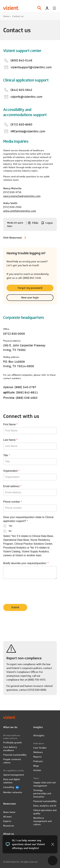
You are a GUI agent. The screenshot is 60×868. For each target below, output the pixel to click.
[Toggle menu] (54, 8)
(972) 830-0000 (14, 334)
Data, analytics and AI (45, 806)
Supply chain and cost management (45, 784)
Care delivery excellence (10, 749)
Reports (37, 757)
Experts (7, 821)
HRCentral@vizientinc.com (28, 131)
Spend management (14, 775)
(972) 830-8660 (21, 124)
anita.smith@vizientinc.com (20, 211)
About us (9, 834)
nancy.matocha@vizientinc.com (22, 196)
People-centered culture (12, 761)
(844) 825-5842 (21, 90)
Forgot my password (30, 288)
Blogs (36, 766)
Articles (37, 770)
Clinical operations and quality (45, 812)
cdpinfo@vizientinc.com (26, 97)
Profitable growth (12, 743)
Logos (49, 223)
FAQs (35, 223)
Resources (9, 826)
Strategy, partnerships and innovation (42, 793)
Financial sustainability (15, 755)
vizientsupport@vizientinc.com (31, 67)
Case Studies (40, 748)
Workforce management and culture (42, 821)
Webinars (38, 752)
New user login (30, 298)
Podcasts (38, 761)
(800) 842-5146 (21, 60)
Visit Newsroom (13, 238)
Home (6, 16)
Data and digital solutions (11, 781)
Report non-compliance (24, 658)
